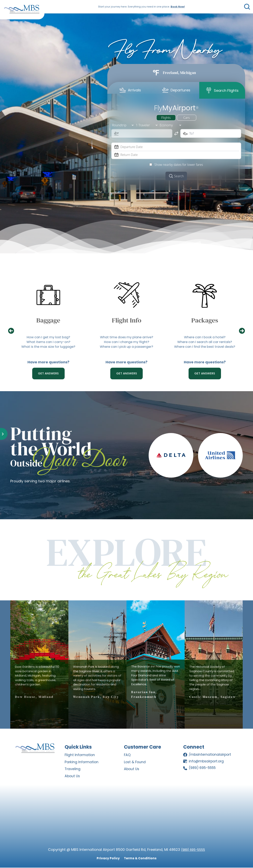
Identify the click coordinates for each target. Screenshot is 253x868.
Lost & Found (135, 763)
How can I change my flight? (127, 343)
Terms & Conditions (142, 858)
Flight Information (80, 756)
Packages (205, 320)
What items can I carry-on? (48, 343)
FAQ (127, 756)
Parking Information (82, 763)
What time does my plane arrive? (127, 338)
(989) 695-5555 (193, 850)
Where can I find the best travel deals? (205, 348)
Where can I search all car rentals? (205, 343)
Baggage (48, 320)
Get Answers (205, 374)
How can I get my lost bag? (48, 338)
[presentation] (13, 331)
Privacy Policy (106, 858)
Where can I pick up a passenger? (127, 348)
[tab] (130, 90)
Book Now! (177, 7)
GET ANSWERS (48, 374)
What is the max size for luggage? (48, 348)
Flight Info (126, 320)
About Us (73, 777)
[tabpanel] (176, 142)
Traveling (73, 770)
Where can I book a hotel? (205, 338)
